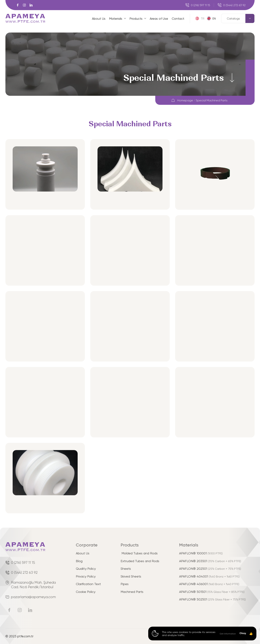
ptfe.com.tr (25, 636)
